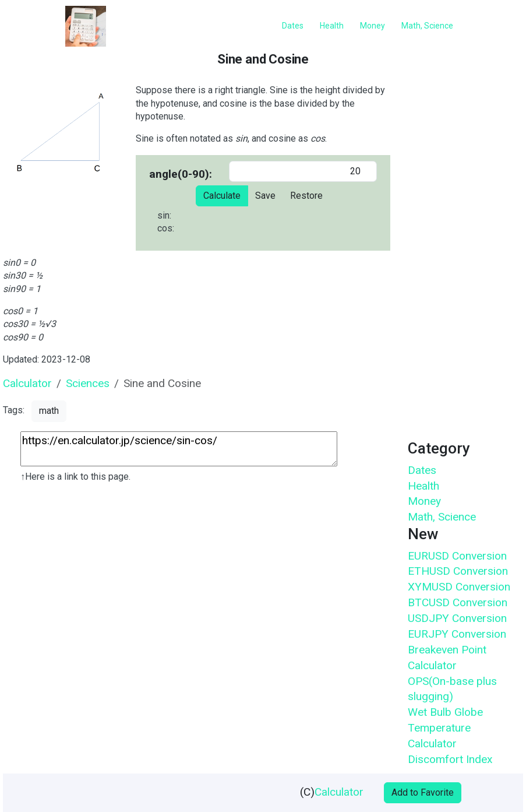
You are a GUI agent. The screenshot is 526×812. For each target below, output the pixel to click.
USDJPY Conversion (457, 618)
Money (424, 501)
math (49, 411)
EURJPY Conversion (457, 634)
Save (265, 196)
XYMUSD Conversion (459, 587)
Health (423, 486)
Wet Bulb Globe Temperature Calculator (445, 728)
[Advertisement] (195, 598)
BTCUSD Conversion (458, 602)
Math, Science (442, 517)
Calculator (27, 383)
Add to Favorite (423, 792)
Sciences (88, 383)
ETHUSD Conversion (458, 571)
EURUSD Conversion (457, 556)
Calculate (222, 196)
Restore (306, 196)
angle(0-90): (181, 174)
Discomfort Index (450, 759)
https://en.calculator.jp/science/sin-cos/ (179, 449)
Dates (422, 470)
